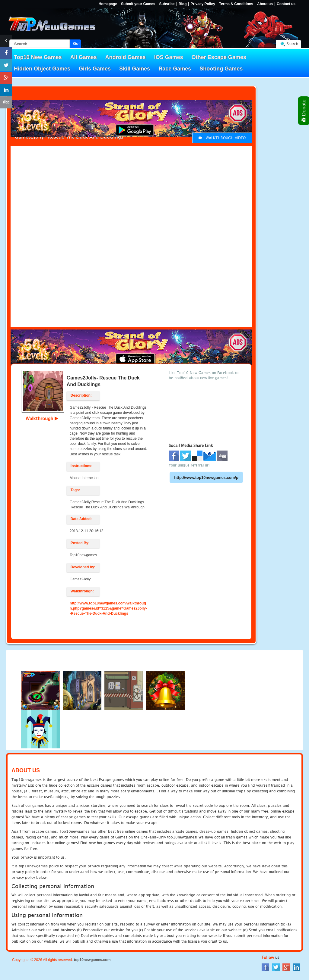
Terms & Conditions (236, 4)
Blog (183, 4)
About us (265, 4)
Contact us (286, 4)
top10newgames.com (92, 960)
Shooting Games (221, 69)
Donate (304, 111)
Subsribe (167, 4)
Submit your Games (138, 4)
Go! (76, 44)
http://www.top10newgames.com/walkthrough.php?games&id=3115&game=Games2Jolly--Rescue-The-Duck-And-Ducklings (108, 608)
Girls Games (95, 69)
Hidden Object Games (42, 69)
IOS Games (169, 57)
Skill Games (135, 69)
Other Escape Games (219, 57)
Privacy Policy (203, 4)
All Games (84, 57)
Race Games (175, 69)
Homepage (108, 4)
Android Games (126, 57)
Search (292, 44)
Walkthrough (42, 418)
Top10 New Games (38, 57)
